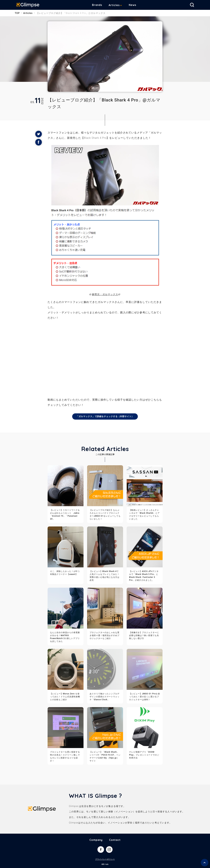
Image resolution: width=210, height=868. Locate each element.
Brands (100, 5)
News (135, 5)
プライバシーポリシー (105, 859)
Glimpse (30, 6)
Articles (117, 5)
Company (96, 840)
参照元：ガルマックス (105, 294)
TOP (17, 13)
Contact (115, 840)
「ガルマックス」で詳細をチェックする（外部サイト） (105, 416)
